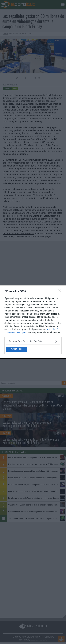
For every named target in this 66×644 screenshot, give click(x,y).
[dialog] (33, 322)
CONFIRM (16, 349)
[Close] (60, 291)
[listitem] (33, 341)
